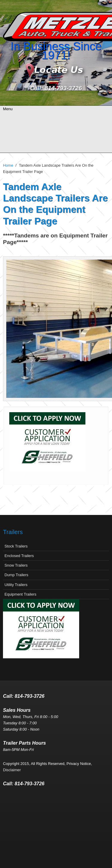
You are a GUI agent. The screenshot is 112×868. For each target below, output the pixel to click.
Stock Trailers (16, 546)
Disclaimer (12, 770)
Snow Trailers (16, 565)
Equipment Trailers (20, 594)
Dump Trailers (16, 575)
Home (8, 165)
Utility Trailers (16, 585)
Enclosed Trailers (19, 556)
